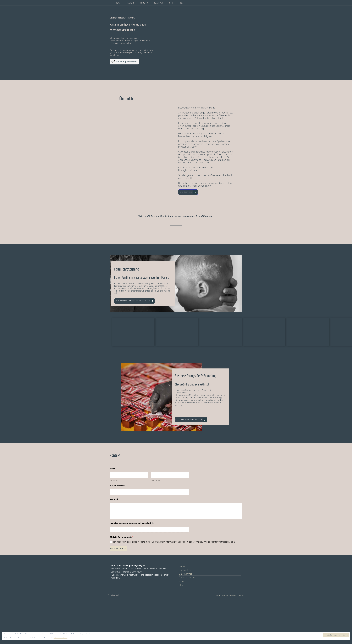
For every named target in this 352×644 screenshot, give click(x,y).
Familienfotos (185, 608)
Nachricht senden (120, 587)
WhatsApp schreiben (126, 62)
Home (182, 604)
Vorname (113, 518)
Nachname (155, 518)
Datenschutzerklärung (60, 638)
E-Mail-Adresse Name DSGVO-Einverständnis (132, 561)
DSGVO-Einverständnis (121, 575)
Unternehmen (185, 612)
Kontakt (182, 619)
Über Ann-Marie (186, 616)
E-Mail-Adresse (118, 524)
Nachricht (115, 537)
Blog (181, 623)
